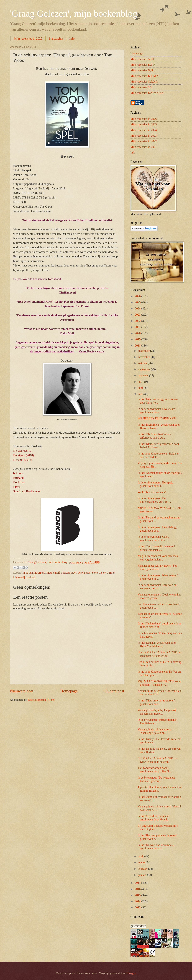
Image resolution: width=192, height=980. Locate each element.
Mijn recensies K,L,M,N (145, 76)
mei (141, 394)
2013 (138, 907)
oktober (143, 363)
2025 (138, 302)
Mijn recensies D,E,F (143, 65)
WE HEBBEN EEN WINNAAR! (157, 418)
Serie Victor (99, 573)
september (145, 369)
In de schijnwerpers (34, 573)
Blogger (131, 973)
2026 (138, 296)
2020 (138, 333)
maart (142, 862)
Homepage (69, 691)
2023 (138, 315)
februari (143, 869)
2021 (138, 327)
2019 (138, 339)
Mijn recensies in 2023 (144, 136)
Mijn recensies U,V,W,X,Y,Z (147, 93)
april (141, 856)
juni (141, 388)
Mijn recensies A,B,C (143, 59)
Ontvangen (84, 573)
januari (143, 875)
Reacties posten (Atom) (41, 700)
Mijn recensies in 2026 (144, 119)
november (144, 357)
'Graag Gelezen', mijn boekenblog (74, 13)
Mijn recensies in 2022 (144, 141)
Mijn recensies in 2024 (144, 130)
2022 (138, 321)
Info (72, 38)
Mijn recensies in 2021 (144, 147)
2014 (138, 901)
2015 (138, 895)
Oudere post (114, 691)
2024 (138, 309)
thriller (111, 573)
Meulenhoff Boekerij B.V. (61, 573)
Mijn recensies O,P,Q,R (144, 82)
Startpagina (56, 38)
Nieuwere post (22, 691)
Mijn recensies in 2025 (28, 38)
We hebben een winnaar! (152, 492)
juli (141, 382)
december (144, 351)
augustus (144, 375)
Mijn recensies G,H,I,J (143, 70)
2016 (138, 889)
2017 (138, 883)
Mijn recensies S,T (141, 87)
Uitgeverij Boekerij (24, 577)
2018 (138, 346)
